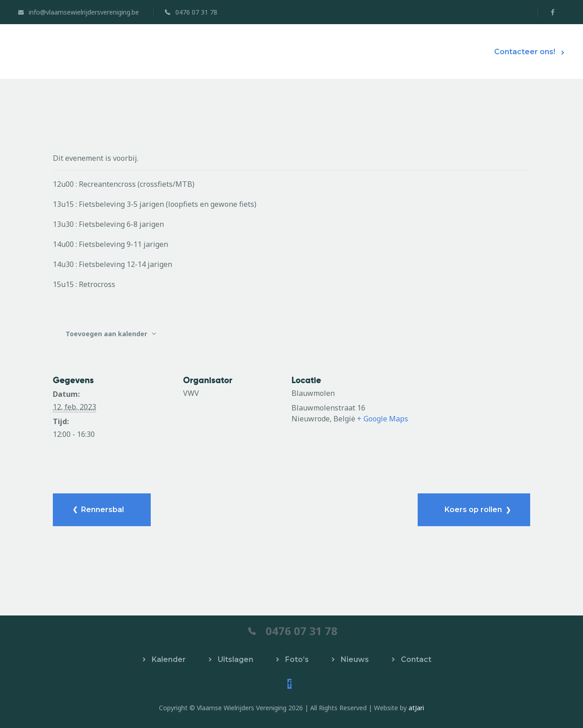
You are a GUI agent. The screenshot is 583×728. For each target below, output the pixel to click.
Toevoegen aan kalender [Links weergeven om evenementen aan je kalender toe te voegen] (107, 334)
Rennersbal (102, 510)
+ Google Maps (383, 419)
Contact (416, 659)
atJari (416, 708)
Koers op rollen (474, 510)
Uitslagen (235, 659)
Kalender (169, 659)
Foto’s (297, 659)
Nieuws (355, 659)
